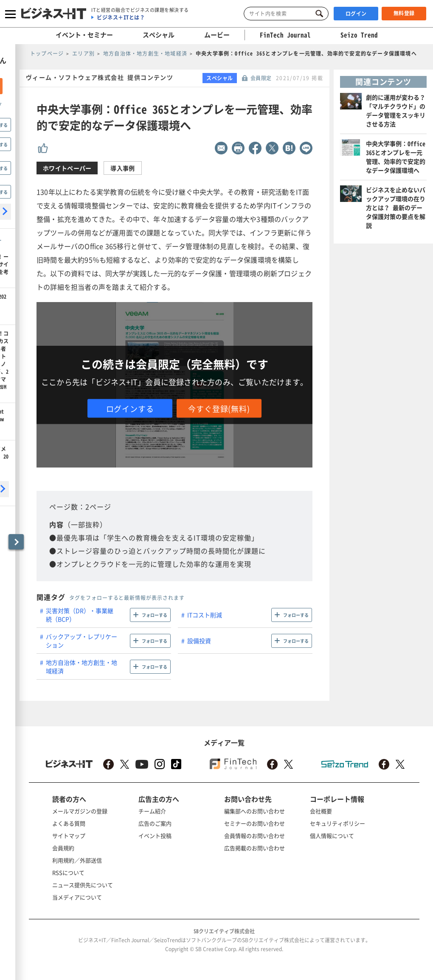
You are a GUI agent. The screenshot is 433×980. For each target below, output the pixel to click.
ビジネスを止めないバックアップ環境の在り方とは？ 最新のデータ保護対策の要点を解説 (396, 207)
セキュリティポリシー (337, 823)
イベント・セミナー (84, 35)
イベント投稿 (155, 836)
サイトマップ (69, 836)
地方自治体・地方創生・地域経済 (82, 666)
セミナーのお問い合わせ (254, 823)
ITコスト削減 (205, 615)
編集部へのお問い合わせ (254, 811)
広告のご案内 (155, 823)
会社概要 (321, 811)
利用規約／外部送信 (77, 860)
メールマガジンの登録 (80, 811)
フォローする (155, 615)
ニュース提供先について (83, 885)
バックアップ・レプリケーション (82, 641)
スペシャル (159, 35)
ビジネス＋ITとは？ (121, 17)
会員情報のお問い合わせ (254, 836)
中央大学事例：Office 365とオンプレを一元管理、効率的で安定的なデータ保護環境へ (396, 157)
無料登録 (404, 13)
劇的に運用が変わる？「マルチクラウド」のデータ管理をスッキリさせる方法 (396, 111)
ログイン (356, 14)
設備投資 (199, 641)
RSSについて (68, 872)
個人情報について (332, 836)
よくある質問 (69, 823)
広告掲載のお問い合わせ (254, 848)
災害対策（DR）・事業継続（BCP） (80, 615)
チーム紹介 (152, 811)
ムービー (217, 35)
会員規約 (63, 848)
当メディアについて (77, 897)
